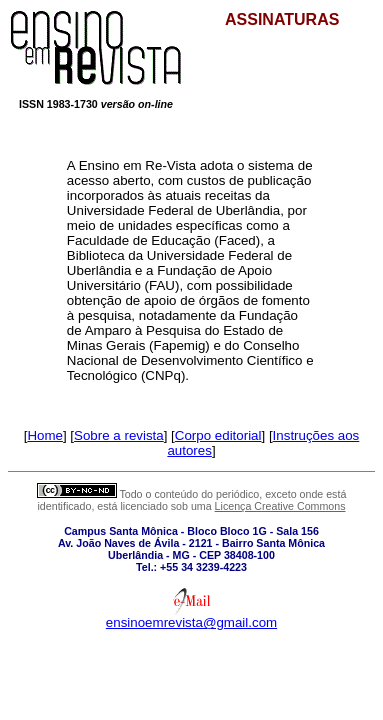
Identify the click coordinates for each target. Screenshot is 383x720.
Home (45, 435)
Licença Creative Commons (280, 506)
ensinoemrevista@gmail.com (191, 622)
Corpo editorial (218, 435)
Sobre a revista (119, 435)
